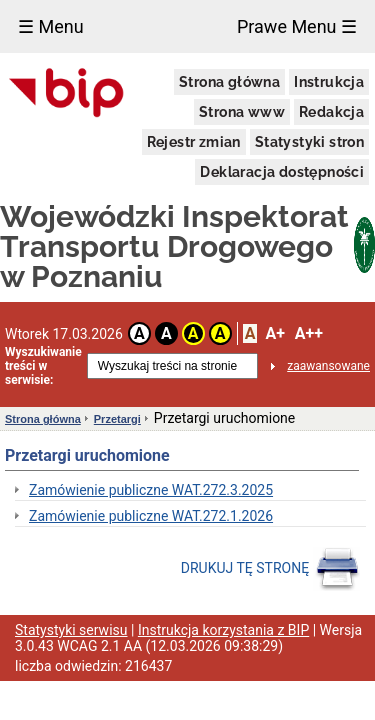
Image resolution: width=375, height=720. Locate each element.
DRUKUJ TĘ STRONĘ (270, 569)
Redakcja (331, 112)
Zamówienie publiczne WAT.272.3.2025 (151, 490)
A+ (274, 333)
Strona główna (229, 82)
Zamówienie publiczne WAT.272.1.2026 (151, 516)
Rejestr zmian (194, 142)
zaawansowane (328, 366)
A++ (309, 333)
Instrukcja (329, 82)
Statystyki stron (309, 142)
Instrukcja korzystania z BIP (223, 630)
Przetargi (117, 419)
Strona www (242, 112)
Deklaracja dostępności (282, 172)
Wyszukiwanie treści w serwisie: (43, 366)
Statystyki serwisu (71, 630)
